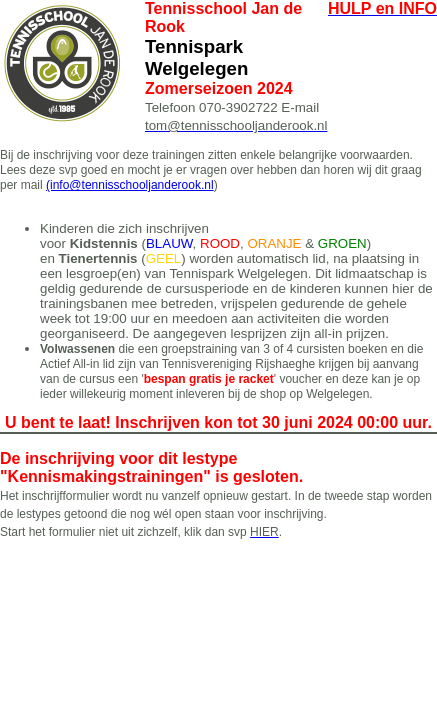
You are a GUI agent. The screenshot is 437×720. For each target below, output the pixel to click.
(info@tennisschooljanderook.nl (130, 185)
